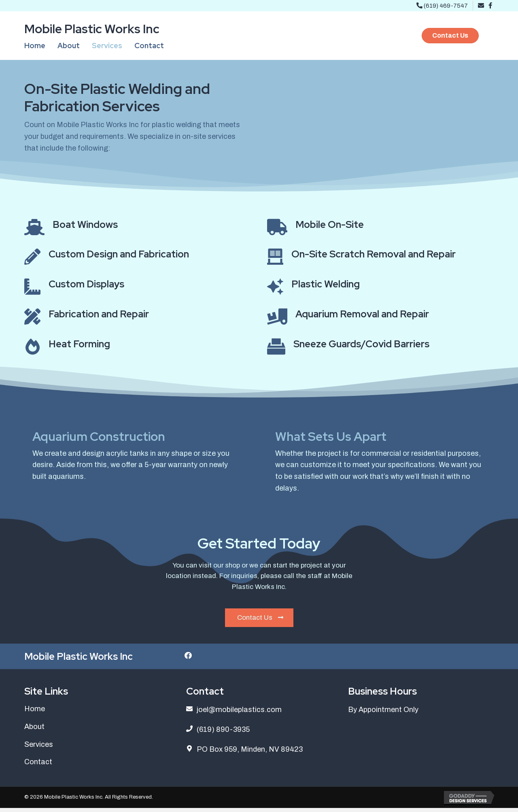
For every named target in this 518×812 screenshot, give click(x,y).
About (34, 731)
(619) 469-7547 (442, 6)
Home (35, 713)
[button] (450, 36)
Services (39, 748)
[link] (35, 46)
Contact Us (260, 621)
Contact (38, 766)
